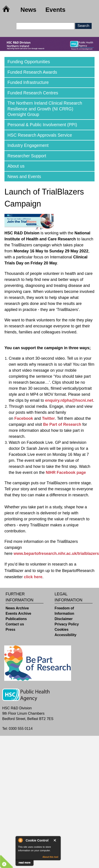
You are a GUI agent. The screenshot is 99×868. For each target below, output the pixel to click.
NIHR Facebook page (66, 473)
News (28, 10)
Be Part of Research (62, 424)
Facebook (24, 418)
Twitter (48, 418)
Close (56, 840)
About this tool (50, 857)
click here (33, 577)
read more (24, 862)
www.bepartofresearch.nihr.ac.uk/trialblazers (56, 554)
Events (56, 10)
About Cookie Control (20, 840)
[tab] (49, 62)
